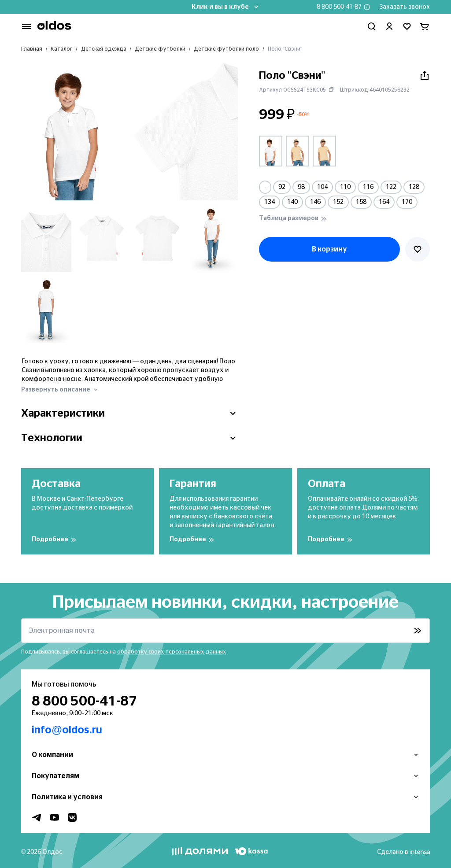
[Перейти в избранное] (407, 26)
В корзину (329, 249)
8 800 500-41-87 (339, 7)
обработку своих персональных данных (172, 652)
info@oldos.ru (67, 730)
